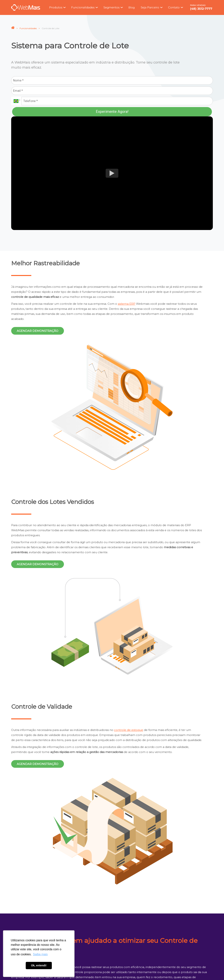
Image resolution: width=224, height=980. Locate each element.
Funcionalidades (28, 28)
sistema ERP (127, 304)
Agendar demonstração (38, 331)
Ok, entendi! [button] (39, 965)
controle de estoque (129, 730)
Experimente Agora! (112, 112)
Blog (132, 7)
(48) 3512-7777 (201, 9)
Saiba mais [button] (40, 954)
